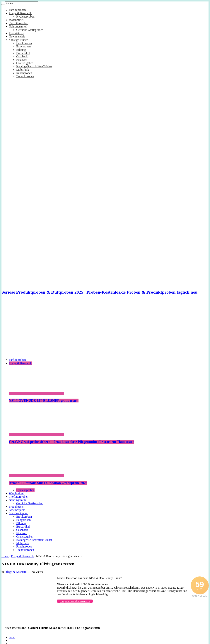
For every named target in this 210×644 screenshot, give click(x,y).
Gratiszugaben (25, 63)
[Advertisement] (105, 329)
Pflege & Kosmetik (20, 13)
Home (5, 556)
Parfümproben (17, 10)
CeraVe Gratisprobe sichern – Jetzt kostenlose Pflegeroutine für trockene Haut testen (72, 442)
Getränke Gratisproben (30, 30)
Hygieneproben (25, 17)
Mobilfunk (23, 70)
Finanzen (22, 60)
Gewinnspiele (17, 36)
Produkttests (16, 33)
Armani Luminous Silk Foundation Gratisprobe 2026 (48, 483)
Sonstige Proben (18, 40)
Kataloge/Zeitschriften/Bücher (34, 66)
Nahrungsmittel (18, 26)
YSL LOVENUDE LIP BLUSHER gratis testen (44, 401)
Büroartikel (23, 53)
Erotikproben (24, 43)
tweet (12, 637)
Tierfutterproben (19, 23)
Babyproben (23, 46)
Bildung (21, 50)
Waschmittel (16, 20)
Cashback (22, 56)
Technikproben (25, 76)
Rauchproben (24, 73)
